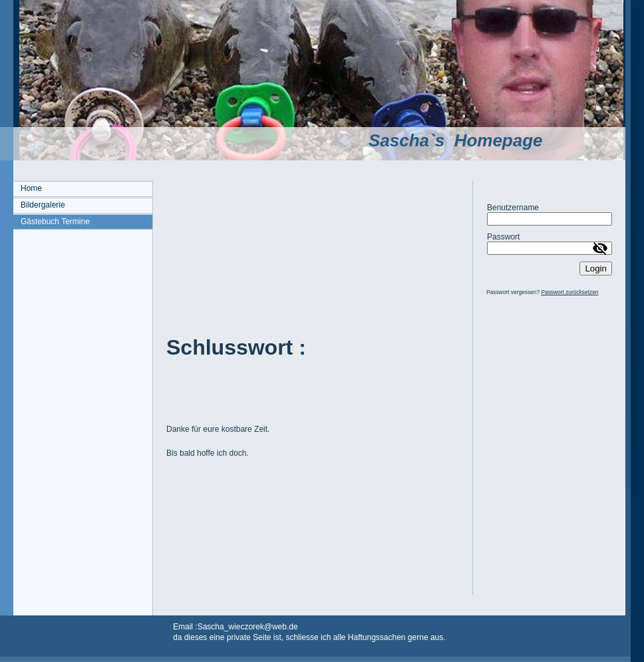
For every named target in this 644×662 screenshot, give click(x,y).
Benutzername (513, 208)
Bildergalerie (43, 205)
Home (31, 188)
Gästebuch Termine (55, 222)
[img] (313, 80)
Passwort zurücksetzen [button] (569, 292)
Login (596, 268)
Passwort (503, 237)
